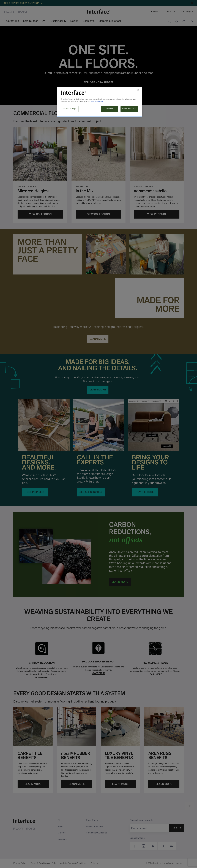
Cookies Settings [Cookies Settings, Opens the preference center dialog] (70, 109)
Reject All (110, 109)
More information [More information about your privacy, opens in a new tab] (97, 102)
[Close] (138, 90)
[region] (99, 102)
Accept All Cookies (129, 109)
